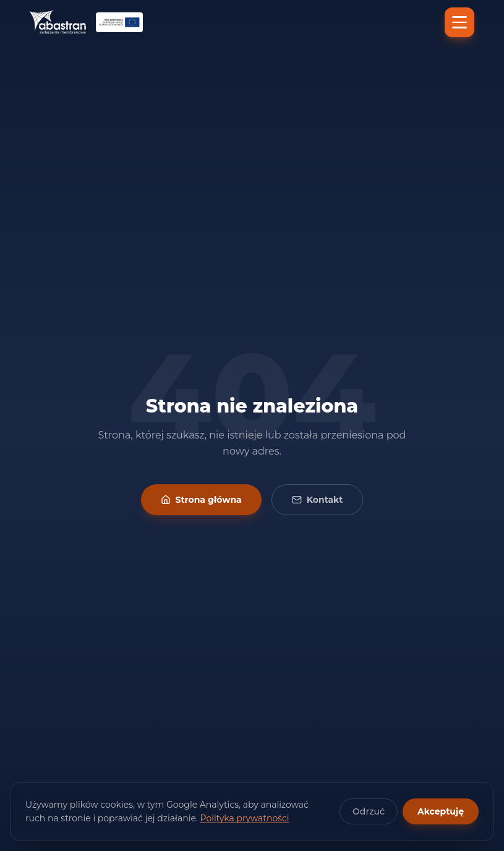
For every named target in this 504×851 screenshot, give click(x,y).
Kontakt (318, 500)
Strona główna (201, 500)
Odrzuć (369, 811)
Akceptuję (441, 811)
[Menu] (459, 22)
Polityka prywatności (245, 818)
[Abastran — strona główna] (58, 22)
